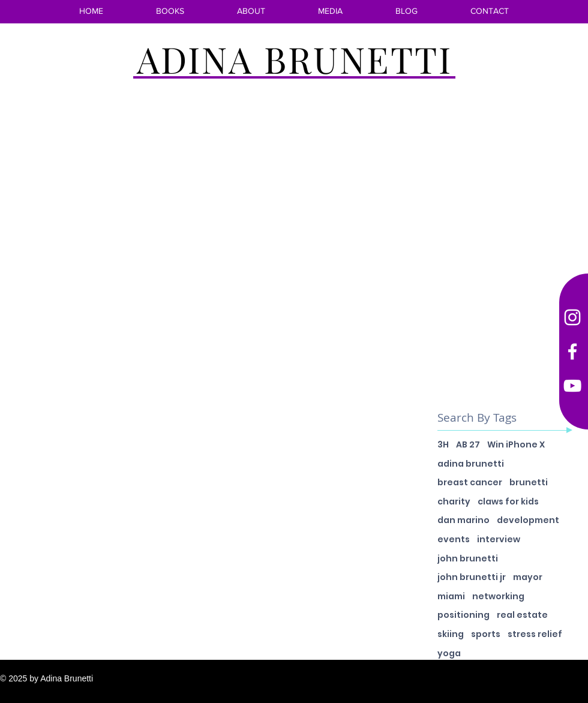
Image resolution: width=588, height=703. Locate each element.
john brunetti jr (472, 577)
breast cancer (470, 483)
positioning (463, 615)
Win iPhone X (516, 445)
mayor (528, 577)
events (454, 540)
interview (499, 540)
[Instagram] (572, 317)
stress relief (535, 634)
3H (443, 445)
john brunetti (468, 559)
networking (498, 597)
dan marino (463, 520)
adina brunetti (471, 464)
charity (454, 502)
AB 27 (468, 445)
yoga (449, 654)
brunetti (529, 483)
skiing (451, 634)
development (528, 520)
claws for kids (508, 502)
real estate (522, 615)
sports (486, 634)
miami (451, 597)
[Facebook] (572, 351)
